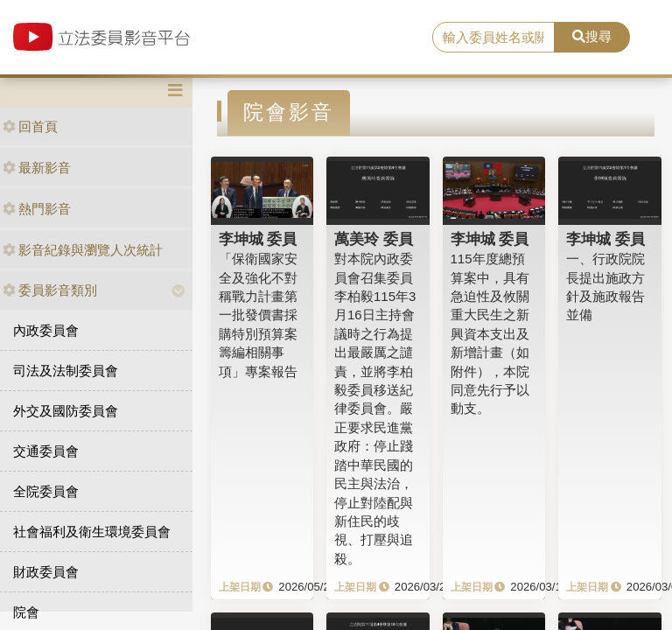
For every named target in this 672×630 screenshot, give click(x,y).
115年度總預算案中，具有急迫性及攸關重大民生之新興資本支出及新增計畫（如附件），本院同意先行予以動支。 (490, 333)
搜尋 (592, 36)
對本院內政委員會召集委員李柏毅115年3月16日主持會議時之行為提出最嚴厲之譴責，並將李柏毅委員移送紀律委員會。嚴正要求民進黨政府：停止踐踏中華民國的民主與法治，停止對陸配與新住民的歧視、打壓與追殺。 (375, 409)
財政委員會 (46, 572)
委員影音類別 (50, 290)
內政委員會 (46, 330)
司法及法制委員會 (66, 371)
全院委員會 (46, 491)
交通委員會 (46, 451)
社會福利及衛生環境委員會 (92, 532)
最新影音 (37, 168)
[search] (493, 38)
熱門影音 (37, 209)
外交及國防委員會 (66, 411)
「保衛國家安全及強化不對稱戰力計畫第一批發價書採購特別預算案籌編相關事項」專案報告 (258, 315)
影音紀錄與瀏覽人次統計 (83, 250)
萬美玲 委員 (374, 239)
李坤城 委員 (258, 239)
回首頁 (30, 126)
